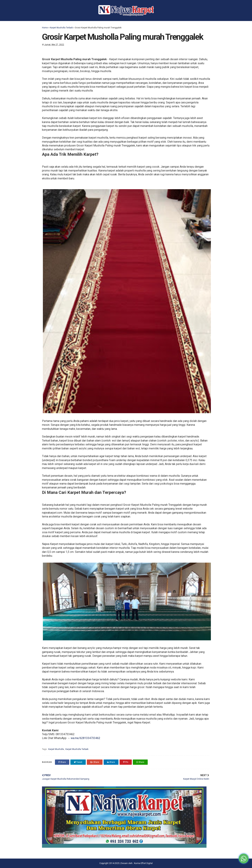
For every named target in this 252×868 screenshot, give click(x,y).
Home (45, 28)
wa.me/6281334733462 (85, 738)
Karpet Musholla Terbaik (61, 28)
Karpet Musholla (56, 749)
